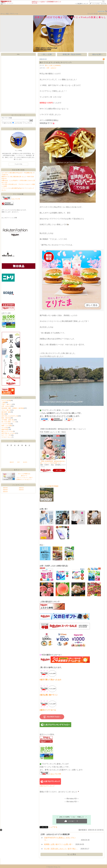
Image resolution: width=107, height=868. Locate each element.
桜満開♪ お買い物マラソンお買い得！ (58, 844)
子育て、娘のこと (7, 404)
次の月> (25, 462)
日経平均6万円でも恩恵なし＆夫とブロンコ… (60, 839)
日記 (7, 14)
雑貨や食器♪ (5, 429)
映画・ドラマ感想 (7, 426)
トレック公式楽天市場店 (49, 486)
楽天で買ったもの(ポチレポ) (10, 416)
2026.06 (5, 488)
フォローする (18, 164)
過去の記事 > (97, 54)
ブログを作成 (96, 4)
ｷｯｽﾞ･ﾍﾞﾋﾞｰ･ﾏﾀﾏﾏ (6, 435)
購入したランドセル (7, 431)
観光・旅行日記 (6, 418)
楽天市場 (104, 4)
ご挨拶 (4, 402)
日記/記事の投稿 (18, 170)
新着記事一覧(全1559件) (72, 54)
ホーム (3, 14)
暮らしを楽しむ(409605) (53, 65)
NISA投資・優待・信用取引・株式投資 (13, 408)
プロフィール (14, 14)
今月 (18, 462)
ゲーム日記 (5, 428)
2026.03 (21, 488)
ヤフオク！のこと (7, 437)
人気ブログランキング (47, 786)
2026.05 (5, 490)
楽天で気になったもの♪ (8, 433)
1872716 (101, 11)
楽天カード (18, 470)
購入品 (4, 414)
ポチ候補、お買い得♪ (8, 420)
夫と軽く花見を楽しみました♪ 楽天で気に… (61, 849)
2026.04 (5, 492)
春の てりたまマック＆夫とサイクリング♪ (56, 62)
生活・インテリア (8, 3)
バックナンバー (18, 485)
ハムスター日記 (6, 424)
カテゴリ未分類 (6, 400)
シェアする (53, 827)
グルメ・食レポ (6, 410)
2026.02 (21, 490)
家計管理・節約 (6, 412)
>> (81, 4)
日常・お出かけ (6, 406)
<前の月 (11, 462)
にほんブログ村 (11, 199)
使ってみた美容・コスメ (9, 422)
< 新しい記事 (47, 54)
